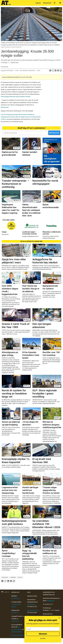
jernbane (13, 577)
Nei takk (43, 638)
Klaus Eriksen (15, 598)
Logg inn (38, 3)
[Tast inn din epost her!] (25, 133)
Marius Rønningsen (33, 610)
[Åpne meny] (60, 3)
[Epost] (43, 629)
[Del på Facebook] (50, 71)
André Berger (31, 604)
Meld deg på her (54, 133)
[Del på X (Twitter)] (53, 71)
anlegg (20, 577)
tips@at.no (15, 613)
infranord (5, 577)
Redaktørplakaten (17, 632)
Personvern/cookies (18, 635)
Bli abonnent (47, 3)
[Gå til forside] (6, 3)
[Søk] (55, 3)
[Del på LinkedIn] (55, 71)
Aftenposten (5, 107)
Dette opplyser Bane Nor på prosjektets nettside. (16, 97)
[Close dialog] (59, 618)
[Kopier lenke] (61, 71)
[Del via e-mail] (58, 71)
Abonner (43, 634)
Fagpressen (15, 621)
